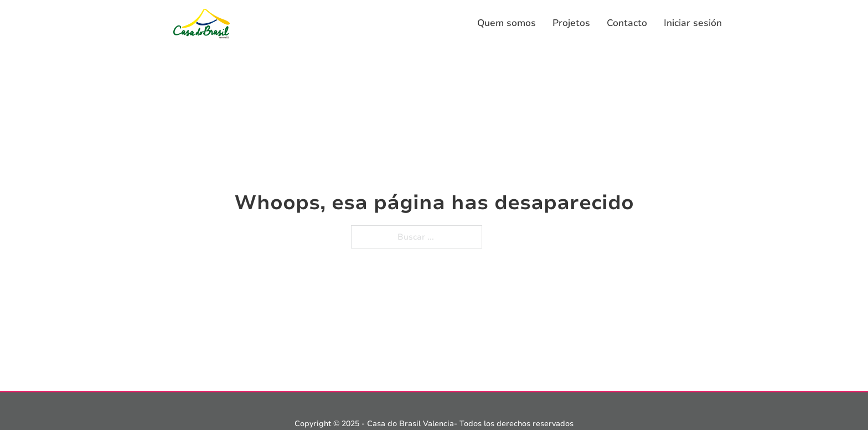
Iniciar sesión (693, 23)
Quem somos (507, 23)
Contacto (627, 23)
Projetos (571, 23)
